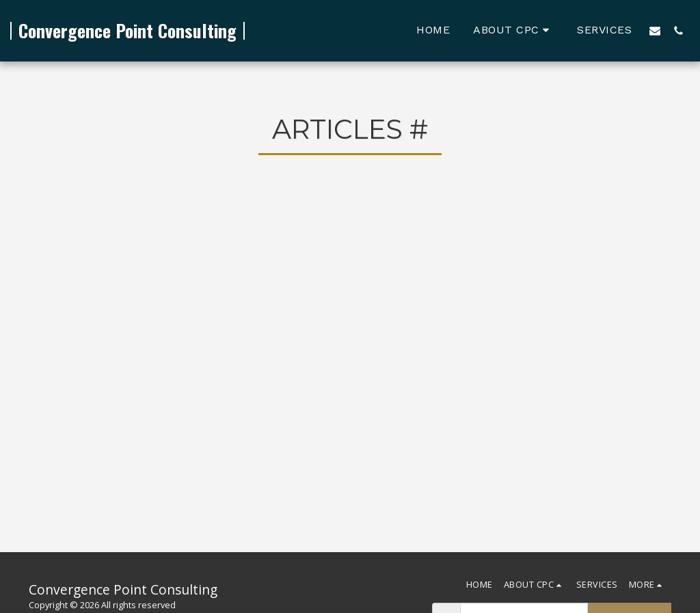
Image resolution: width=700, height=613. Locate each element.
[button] (513, 31)
